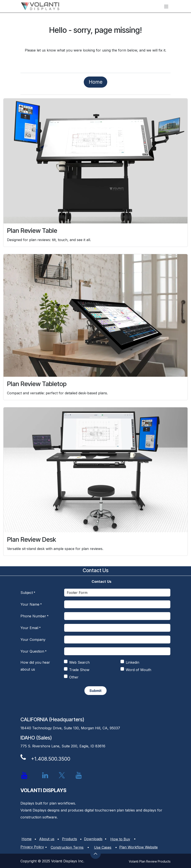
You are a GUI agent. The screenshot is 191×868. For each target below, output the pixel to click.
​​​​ (96, 82)
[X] (62, 775)
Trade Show (79, 670)
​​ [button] (95, 691)
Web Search (79, 662)
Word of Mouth (138, 670)
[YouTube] (79, 775)
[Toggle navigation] (166, 6)
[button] (95, 854)
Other (74, 677)
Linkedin (132, 662)
